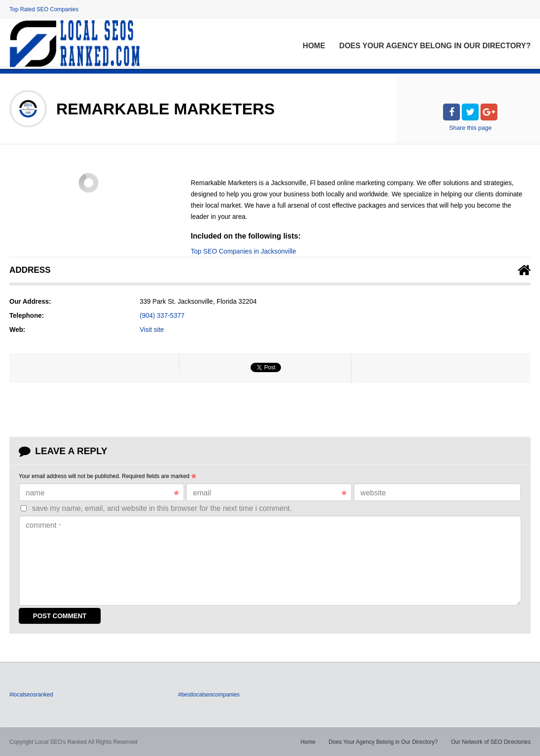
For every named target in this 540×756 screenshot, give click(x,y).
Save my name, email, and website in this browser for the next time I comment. (162, 508)
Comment (43, 525)
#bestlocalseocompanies (209, 695)
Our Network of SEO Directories (491, 742)
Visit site (152, 329)
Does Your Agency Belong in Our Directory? (435, 46)
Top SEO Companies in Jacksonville (243, 251)
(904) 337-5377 (162, 315)
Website (373, 493)
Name (102, 493)
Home (314, 46)
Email (270, 493)
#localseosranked (31, 695)
